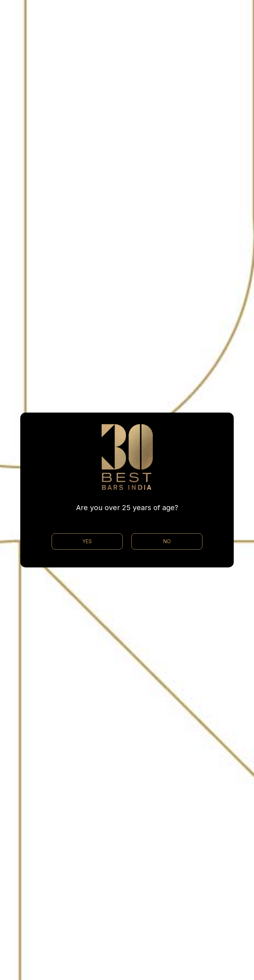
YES (87, 541)
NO (167, 541)
